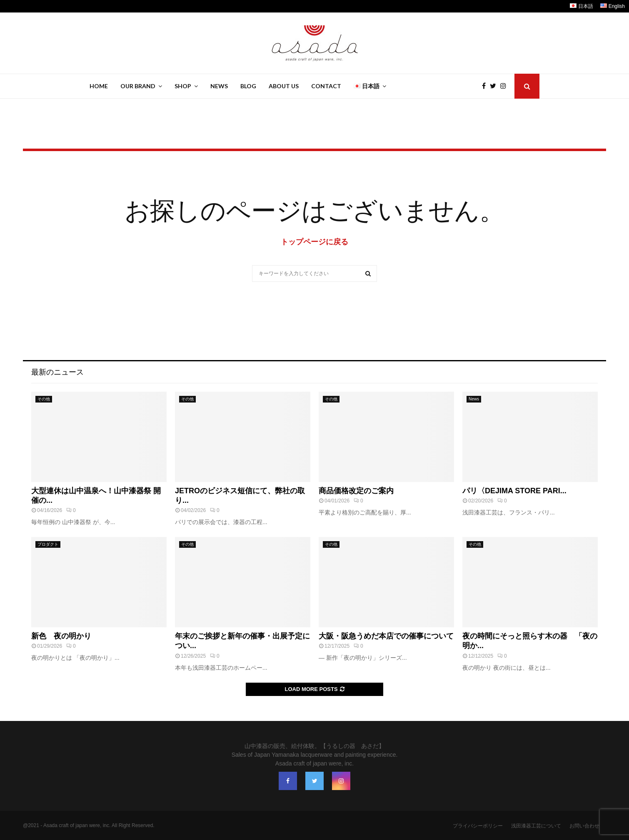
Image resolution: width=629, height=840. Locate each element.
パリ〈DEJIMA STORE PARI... (514, 491)
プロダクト (48, 544)
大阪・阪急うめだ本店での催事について (386, 636)
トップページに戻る (314, 242)
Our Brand (138, 86)
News (219, 86)
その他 (44, 399)
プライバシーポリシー (478, 826)
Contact (326, 86)
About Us (284, 86)
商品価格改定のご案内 (356, 491)
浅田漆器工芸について (536, 826)
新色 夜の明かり (61, 636)
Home (99, 86)
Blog (248, 86)
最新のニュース (57, 372)
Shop (183, 86)
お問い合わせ (584, 826)
